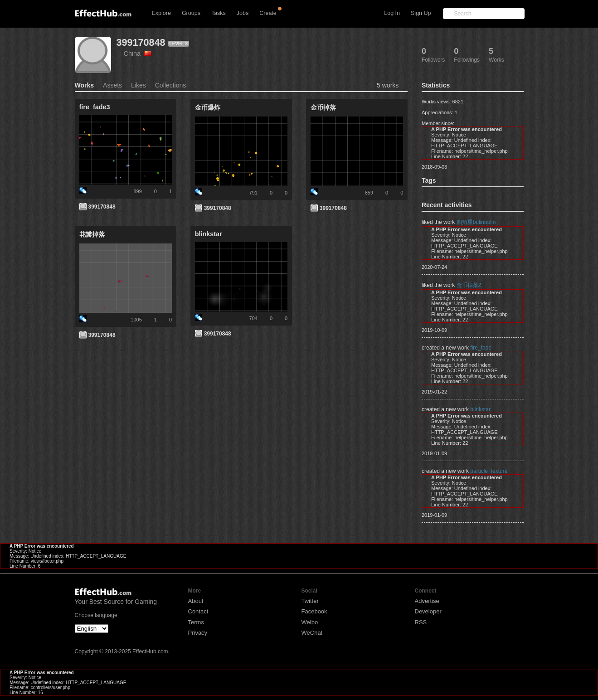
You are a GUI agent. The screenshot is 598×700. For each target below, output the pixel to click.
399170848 (141, 42)
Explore (161, 13)
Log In (392, 13)
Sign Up (421, 13)
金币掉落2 (469, 285)
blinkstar (480, 409)
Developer (428, 611)
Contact (198, 611)
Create (268, 13)
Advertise (427, 601)
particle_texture (489, 471)
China (138, 53)
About (196, 601)
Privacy (198, 633)
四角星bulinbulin (476, 222)
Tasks (219, 13)
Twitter (310, 601)
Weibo (310, 622)
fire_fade (481, 348)
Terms (196, 622)
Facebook (314, 611)
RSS (421, 622)
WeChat (312, 633)
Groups (191, 13)
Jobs (243, 13)
